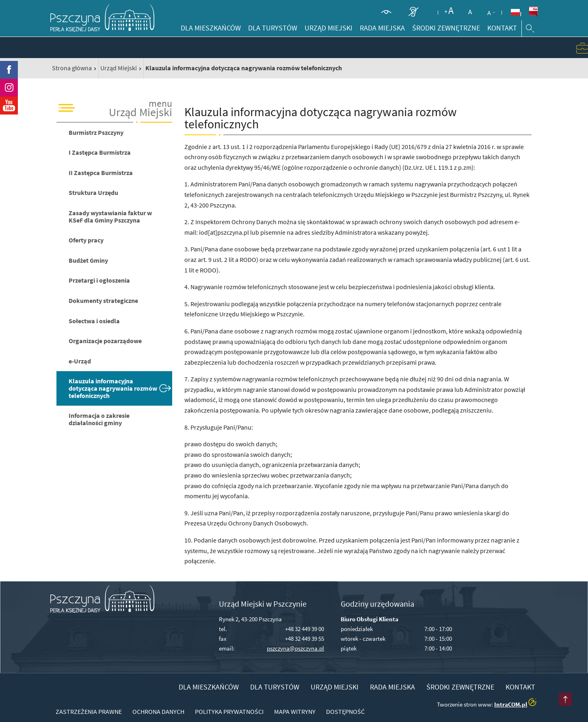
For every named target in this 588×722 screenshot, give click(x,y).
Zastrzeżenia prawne (89, 711)
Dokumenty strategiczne (103, 300)
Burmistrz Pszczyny (96, 132)
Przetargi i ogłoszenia (99, 280)
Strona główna (72, 68)
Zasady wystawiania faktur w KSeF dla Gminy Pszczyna (110, 216)
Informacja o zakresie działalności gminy (99, 419)
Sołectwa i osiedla (94, 321)
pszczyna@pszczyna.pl (295, 648)
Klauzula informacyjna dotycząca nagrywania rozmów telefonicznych (113, 388)
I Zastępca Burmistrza (100, 152)
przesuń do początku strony (565, 699)
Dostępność (345, 711)
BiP (533, 12)
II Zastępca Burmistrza (101, 173)
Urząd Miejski (119, 68)
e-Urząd (80, 361)
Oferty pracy (86, 240)
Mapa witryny (295, 711)
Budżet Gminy (88, 260)
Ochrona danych (158, 711)
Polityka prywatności (229, 711)
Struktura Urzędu (93, 192)
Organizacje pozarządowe (105, 341)
